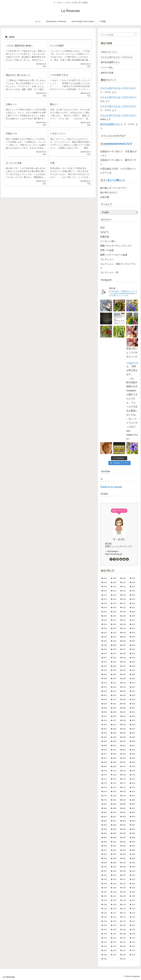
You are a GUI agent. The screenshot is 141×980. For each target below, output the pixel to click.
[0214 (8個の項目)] (105, 624)
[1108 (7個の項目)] (105, 905)
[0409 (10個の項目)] (133, 679)
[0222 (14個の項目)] (105, 633)
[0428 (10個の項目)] (124, 700)
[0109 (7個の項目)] (105, 587)
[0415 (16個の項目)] (114, 687)
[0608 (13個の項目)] (133, 741)
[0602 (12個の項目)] (114, 737)
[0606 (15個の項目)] (114, 741)
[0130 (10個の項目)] (114, 608)
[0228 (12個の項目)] (124, 637)
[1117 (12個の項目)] (114, 913)
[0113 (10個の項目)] (105, 591)
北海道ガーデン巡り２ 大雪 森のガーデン (118, 153)
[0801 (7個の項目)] (114, 800)
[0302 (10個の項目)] (114, 641)
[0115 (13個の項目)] (124, 591)
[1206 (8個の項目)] (105, 934)
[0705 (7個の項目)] (124, 771)
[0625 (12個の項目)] (105, 762)
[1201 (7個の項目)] (133, 925)
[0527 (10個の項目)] (133, 729)
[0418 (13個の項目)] (105, 691)
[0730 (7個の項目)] (133, 796)
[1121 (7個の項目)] (114, 917)
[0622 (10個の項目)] (114, 758)
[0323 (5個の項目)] (124, 662)
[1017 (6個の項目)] (124, 880)
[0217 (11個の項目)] (133, 624)
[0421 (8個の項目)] (133, 691)
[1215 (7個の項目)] (114, 942)
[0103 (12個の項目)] (124, 578)
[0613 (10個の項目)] (105, 750)
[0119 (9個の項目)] (124, 595)
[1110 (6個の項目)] (124, 905)
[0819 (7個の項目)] (133, 817)
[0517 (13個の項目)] (114, 721)
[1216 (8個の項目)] (124, 942)
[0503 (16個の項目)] (133, 704)
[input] (119, 35)
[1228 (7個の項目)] (124, 955)
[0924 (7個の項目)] (133, 854)
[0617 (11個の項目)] (105, 754)
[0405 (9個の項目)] (133, 675)
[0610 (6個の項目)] (114, 746)
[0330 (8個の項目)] (114, 670)
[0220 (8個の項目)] (124, 629)
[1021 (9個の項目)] (124, 884)
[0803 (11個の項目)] (133, 800)
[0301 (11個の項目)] (105, 641)
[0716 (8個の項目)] (114, 783)
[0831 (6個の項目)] (133, 829)
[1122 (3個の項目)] (124, 917)
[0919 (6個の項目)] (124, 850)
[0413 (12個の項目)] (133, 683)
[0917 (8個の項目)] (105, 850)
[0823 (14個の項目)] (133, 821)
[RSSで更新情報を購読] (127, 559)
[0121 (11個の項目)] (105, 599)
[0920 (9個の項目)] (133, 850)
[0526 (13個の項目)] (124, 729)
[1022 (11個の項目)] (133, 884)
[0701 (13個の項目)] (124, 767)
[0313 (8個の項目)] (105, 654)
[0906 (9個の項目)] (114, 838)
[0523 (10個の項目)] (133, 725)
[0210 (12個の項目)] (105, 620)
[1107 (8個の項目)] (133, 900)
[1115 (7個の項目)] (133, 909)
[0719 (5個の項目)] (105, 788)
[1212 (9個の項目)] (124, 938)
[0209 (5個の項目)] (133, 616)
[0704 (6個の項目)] (114, 771)
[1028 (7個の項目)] (114, 892)
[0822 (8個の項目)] (124, 821)
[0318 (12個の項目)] (114, 658)
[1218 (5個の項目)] (105, 946)
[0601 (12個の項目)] (105, 737)
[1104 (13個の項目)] (105, 900)
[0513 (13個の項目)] (114, 716)
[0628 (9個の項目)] (133, 762)
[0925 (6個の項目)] (105, 859)
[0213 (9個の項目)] (133, 620)
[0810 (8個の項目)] (124, 808)
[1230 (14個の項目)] (110, 959)
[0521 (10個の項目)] (114, 725)
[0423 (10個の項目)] (114, 696)
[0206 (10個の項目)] (105, 616)
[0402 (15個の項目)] (105, 675)
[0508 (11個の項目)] (105, 712)
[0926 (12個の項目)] (114, 859)
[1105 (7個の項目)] (114, 900)
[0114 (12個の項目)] (114, 591)
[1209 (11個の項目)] (133, 934)
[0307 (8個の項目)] (124, 645)
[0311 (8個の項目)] (124, 649)
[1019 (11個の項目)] (105, 884)
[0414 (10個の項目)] (105, 687)
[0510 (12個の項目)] (124, 712)
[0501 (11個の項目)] (114, 704)
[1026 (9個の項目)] (133, 888)
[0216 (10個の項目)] (124, 624)
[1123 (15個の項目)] (133, 917)
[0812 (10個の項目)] (105, 813)
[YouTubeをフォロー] (121, 559)
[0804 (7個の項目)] (105, 804)
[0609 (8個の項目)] (105, 746)
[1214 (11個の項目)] (105, 942)
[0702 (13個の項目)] (133, 767)
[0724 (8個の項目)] (114, 792)
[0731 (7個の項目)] (105, 800)
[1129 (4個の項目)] (114, 925)
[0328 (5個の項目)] (133, 666)
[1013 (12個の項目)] (124, 875)
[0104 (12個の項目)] (133, 578)
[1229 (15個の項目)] (133, 955)
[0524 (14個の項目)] (105, 729)
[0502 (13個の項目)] (124, 704)
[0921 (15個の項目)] (105, 854)
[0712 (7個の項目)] (114, 779)
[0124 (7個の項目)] (133, 599)
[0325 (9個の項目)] (105, 666)
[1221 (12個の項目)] (133, 946)
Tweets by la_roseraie (111, 487)
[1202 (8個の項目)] (105, 930)
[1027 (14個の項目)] (105, 892)
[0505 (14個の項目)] (114, 708)
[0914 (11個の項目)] (114, 846)
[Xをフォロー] (111, 559)
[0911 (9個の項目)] (124, 842)
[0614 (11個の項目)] (114, 750)
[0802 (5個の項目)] (124, 800)
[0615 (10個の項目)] (124, 750)
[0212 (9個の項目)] (124, 620)
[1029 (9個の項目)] (124, 892)
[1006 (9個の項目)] (133, 867)
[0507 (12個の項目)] (133, 708)
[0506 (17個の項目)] (124, 708)
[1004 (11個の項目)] (114, 867)
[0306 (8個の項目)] (114, 645)
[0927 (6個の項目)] (124, 859)
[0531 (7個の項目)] (133, 733)
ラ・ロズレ (119, 539)
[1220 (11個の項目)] (124, 946)
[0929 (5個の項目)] (105, 863)
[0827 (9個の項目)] (133, 825)
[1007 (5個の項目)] (105, 871)
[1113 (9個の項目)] (114, 909)
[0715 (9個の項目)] (105, 783)
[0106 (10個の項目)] (114, 583)
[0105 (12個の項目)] (105, 583)
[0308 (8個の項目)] (133, 645)
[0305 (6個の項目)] (105, 645)
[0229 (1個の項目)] (133, 637)
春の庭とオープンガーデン (114, 188)
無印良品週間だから (110, 124)
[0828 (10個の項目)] (105, 829)
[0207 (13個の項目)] (114, 616)
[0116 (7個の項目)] (133, 591)
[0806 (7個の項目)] (124, 804)
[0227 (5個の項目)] (114, 637)
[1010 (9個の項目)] (133, 871)
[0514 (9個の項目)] (124, 716)
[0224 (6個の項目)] (124, 633)
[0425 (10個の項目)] (133, 696)
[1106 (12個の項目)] (124, 900)
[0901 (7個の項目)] (105, 833)
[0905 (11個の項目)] (105, 838)
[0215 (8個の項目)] (114, 624)
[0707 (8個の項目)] (105, 775)
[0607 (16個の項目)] (124, 741)
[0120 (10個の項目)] (133, 595)
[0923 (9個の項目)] (124, 854)
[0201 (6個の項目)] (133, 608)
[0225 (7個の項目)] (133, 633)
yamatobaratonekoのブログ (118, 144)
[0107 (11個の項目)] (124, 583)
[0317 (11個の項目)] (105, 658)
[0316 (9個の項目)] (133, 654)
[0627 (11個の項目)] (124, 762)
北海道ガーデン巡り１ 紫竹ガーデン (118, 162)
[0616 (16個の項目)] (133, 750)
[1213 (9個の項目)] (133, 938)
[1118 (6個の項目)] (124, 913)
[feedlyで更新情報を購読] (124, 559)
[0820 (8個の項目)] (105, 821)
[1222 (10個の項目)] (105, 951)
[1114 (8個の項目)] (124, 909)
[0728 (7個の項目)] (114, 796)
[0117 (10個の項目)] (105, 595)
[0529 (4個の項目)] (114, 733)
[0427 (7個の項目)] (114, 700)
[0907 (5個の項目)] (124, 838)
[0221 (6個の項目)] (133, 629)
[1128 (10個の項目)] (105, 925)
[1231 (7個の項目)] (129, 959)
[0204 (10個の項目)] (124, 612)
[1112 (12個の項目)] (105, 909)
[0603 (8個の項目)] (124, 737)
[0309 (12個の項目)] (105, 649)
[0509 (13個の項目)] (114, 712)
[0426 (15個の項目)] (105, 700)
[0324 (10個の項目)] (133, 662)
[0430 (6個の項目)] (105, 704)
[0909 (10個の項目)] (105, 842)
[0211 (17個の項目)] (114, 620)
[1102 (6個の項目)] (124, 896)
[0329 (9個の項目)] (105, 670)
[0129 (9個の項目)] (105, 608)
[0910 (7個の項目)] (114, 842)
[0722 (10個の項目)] (133, 788)
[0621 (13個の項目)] (105, 758)
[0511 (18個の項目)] (133, 712)
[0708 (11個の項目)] (114, 775)
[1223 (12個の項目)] (114, 951)
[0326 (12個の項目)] (114, 666)
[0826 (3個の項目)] (124, 825)
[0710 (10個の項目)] (133, 775)
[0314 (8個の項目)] (114, 654)
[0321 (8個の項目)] (105, 662)
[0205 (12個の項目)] (133, 612)
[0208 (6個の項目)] (124, 616)
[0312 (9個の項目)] (133, 649)
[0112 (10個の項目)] (133, 587)
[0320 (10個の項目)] (133, 658)
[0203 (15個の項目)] (114, 612)
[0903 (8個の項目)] (124, 833)
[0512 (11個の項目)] (105, 716)
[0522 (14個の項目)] (124, 725)
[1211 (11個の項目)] (114, 938)
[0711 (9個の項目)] (105, 779)
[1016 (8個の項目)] (114, 880)
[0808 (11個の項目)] (105, 808)
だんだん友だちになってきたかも (117, 88)
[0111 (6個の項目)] (124, 587)
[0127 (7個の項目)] (124, 604)
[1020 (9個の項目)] (114, 884)
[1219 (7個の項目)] (114, 946)
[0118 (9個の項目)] (114, 595)
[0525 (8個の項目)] (114, 729)
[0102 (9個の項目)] (114, 578)
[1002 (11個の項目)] (133, 863)
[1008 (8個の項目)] (114, 871)
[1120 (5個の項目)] (105, 917)
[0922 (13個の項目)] (114, 854)
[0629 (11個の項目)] (105, 767)
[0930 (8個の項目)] (114, 863)
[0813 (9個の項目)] (114, 813)
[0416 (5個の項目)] (124, 687)
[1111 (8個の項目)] (133, 905)
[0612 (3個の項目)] (133, 746)
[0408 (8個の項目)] (124, 679)
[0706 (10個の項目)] (133, 771)
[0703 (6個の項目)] (105, 771)
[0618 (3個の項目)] (114, 754)
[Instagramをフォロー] (117, 559)
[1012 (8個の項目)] (114, 875)
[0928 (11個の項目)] (133, 859)
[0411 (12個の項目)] (114, 683)
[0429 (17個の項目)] (133, 700)
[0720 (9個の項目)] (114, 788)
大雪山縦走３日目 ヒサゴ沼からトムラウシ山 (118, 171)
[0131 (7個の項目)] (124, 608)
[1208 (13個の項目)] (124, 934)
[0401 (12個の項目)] (133, 670)
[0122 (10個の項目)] (114, 599)
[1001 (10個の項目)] (124, 863)
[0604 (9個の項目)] (133, 737)
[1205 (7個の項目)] (133, 930)
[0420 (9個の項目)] (124, 691)
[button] (135, 35)
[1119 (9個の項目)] (133, 913)
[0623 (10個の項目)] (124, 758)
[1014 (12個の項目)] (133, 875)
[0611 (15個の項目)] (124, 746)
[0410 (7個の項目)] (105, 683)
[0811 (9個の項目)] (133, 808)
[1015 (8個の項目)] (105, 880)
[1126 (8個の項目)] (124, 921)
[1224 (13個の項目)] (124, 951)
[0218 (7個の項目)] (105, 629)
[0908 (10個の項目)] (133, 838)
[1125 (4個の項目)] (114, 921)
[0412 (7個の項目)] (124, 683)
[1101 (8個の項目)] (114, 896)
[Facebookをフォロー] (114, 559)
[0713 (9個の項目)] (124, 779)
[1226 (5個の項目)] (105, 955)
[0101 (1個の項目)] (105, 578)
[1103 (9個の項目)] (133, 896)
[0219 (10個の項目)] (114, 629)
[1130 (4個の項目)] (124, 925)
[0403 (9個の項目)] (114, 675)
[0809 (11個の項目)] (114, 808)
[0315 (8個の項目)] (124, 654)
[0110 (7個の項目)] (114, 587)
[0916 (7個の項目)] (133, 846)
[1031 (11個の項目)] (105, 896)
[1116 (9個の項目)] (105, 913)
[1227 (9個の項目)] (114, 955)
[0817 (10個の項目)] (114, 817)
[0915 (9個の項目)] (124, 846)
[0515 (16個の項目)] (133, 716)
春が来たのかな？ (109, 192)
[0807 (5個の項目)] (133, 804)
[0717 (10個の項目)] (124, 783)
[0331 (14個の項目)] (124, 670)
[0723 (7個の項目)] (105, 792)
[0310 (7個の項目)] (114, 649)
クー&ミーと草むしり (114, 180)
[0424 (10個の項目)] (124, 696)
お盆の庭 (105, 197)
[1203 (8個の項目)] (114, 930)
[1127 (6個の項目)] (133, 921)
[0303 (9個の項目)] (124, 641)
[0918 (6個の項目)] (114, 850)
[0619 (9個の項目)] (124, 754)
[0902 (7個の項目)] (114, 833)
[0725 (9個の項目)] (124, 792)
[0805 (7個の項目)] (114, 804)
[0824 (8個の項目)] (105, 825)
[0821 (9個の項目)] (114, 821)
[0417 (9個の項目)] (133, 687)
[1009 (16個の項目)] (124, 871)
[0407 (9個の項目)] (114, 679)
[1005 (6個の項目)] (124, 867)
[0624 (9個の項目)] (133, 758)
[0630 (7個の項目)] (114, 767)
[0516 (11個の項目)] (105, 721)
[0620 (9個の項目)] (133, 754)
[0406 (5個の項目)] (105, 679)
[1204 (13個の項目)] (124, 930)
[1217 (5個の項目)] (133, 942)
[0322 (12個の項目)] (114, 662)
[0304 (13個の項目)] (133, 641)
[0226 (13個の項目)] (105, 637)
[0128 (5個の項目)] (133, 604)
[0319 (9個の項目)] (124, 658)
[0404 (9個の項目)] (124, 675)
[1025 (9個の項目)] (124, 888)
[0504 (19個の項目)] (105, 708)
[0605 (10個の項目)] (105, 741)
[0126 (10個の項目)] (114, 604)
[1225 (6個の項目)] (133, 951)
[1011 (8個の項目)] (105, 875)
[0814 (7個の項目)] (124, 813)
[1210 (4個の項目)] (105, 938)
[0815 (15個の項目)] (133, 813)
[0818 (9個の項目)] (124, 817)
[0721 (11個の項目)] (124, 788)
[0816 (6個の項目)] (105, 817)
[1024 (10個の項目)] (114, 888)
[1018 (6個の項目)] (133, 880)
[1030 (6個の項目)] (133, 892)
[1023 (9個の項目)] (105, 888)
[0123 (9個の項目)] (124, 599)
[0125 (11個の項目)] (105, 604)
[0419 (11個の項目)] (114, 691)
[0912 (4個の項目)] (133, 842)
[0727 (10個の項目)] (105, 796)
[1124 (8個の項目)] (105, 921)
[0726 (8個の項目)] (133, 792)
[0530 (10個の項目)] (124, 733)
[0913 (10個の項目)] (105, 846)
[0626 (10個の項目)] (114, 762)
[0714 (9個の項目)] (133, 779)
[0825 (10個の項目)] (114, 825)
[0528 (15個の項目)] (105, 733)
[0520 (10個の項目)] (105, 725)
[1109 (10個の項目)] (114, 905)
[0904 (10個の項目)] (133, 833)
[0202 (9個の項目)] (105, 612)
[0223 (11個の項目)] (114, 633)
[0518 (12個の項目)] (124, 721)
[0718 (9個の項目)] (133, 783)
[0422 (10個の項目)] (105, 696)
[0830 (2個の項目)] (124, 829)
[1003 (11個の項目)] (105, 867)
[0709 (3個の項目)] (124, 775)
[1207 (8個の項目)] (114, 934)
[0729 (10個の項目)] (124, 796)
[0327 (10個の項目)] (124, 666)
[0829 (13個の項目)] (114, 829)
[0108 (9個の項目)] (133, 583)
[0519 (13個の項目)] (133, 721)
